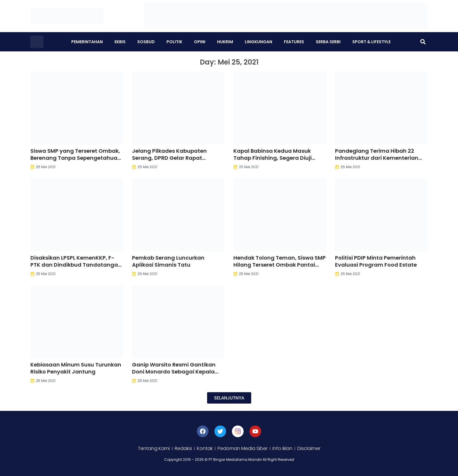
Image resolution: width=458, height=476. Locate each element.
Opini (200, 42)
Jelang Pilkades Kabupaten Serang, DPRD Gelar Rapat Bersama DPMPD (169, 158)
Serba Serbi (328, 42)
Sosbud (146, 42)
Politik (174, 42)
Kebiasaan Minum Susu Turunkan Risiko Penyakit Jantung (76, 368)
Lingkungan (259, 42)
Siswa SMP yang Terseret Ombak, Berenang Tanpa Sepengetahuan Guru (76, 158)
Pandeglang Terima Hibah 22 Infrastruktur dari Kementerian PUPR (377, 158)
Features (294, 42)
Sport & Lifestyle (371, 42)
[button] (423, 42)
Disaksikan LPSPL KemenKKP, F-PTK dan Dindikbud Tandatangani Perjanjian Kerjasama (77, 265)
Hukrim (225, 42)
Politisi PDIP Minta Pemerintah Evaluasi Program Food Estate (376, 261)
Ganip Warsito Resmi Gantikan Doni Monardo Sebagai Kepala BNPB (174, 372)
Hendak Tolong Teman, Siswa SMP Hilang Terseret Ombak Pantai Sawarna (280, 265)
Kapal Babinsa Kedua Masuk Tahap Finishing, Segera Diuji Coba (273, 158)
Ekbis (120, 42)
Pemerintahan (87, 42)
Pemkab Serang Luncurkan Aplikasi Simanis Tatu (168, 261)
